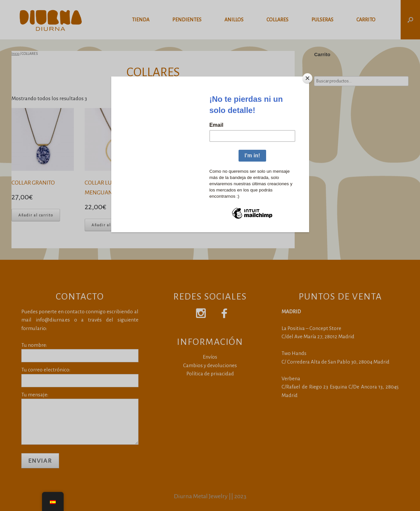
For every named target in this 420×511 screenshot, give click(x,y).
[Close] (307, 78)
